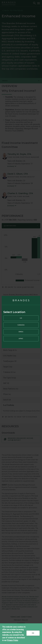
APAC (21, 339)
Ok (36, 634)
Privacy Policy (13, 640)
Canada (21, 325)
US (21, 318)
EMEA (21, 332)
